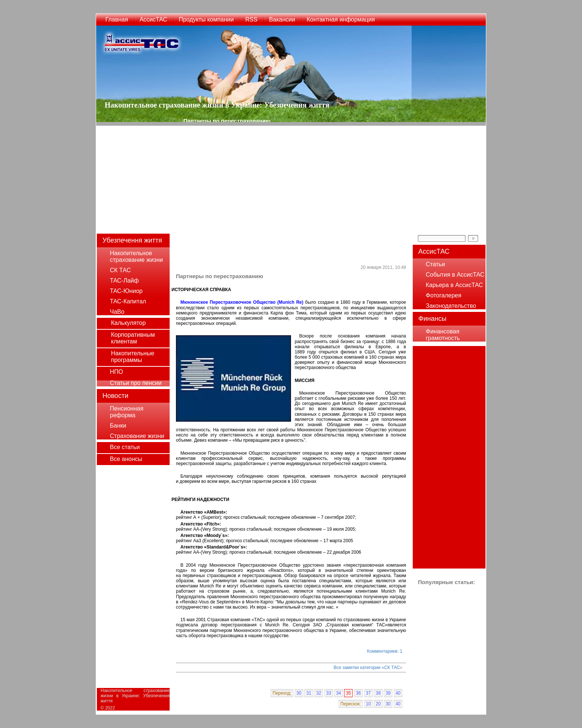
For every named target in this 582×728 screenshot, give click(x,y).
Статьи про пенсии (136, 383)
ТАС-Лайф (124, 281)
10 (368, 704)
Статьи (435, 264)
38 (378, 693)
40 (398, 693)
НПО (117, 372)
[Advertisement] (291, 178)
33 (329, 693)
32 (319, 693)
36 (358, 693)
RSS (251, 19)
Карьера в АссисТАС (454, 285)
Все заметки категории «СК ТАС (367, 668)
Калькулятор (128, 323)
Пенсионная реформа (127, 412)
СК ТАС (120, 270)
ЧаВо (117, 312)
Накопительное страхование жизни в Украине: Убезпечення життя (135, 696)
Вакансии (282, 19)
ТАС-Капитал (128, 301)
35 (348, 693)
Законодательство (451, 306)
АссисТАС (153, 19)
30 (299, 693)
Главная (117, 19)
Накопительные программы (133, 357)
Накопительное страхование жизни (136, 256)
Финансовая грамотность (443, 335)
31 (309, 693)
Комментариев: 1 (385, 651)
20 (378, 704)
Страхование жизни (137, 436)
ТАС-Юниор (126, 291)
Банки (118, 426)
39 (388, 693)
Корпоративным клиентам (133, 338)
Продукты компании (206, 19)
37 (368, 693)
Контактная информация (341, 19)
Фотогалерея (444, 295)
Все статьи (125, 447)
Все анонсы (126, 459)
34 (338, 693)
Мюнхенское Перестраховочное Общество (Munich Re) (243, 302)
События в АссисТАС (455, 275)
